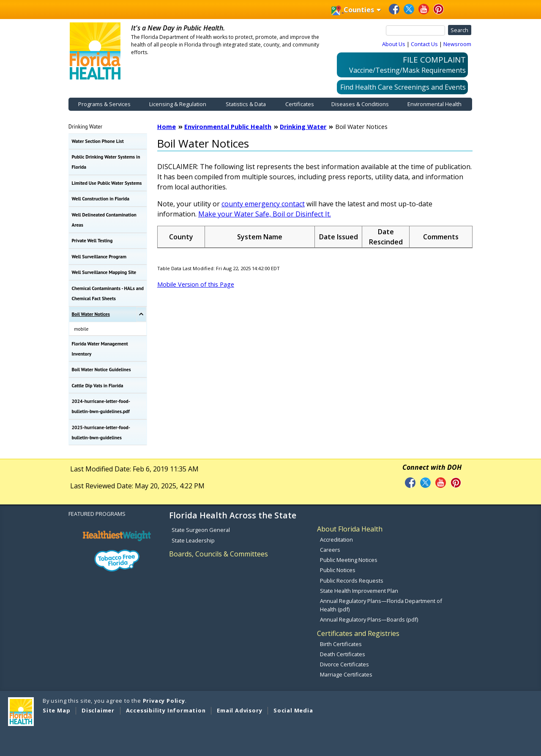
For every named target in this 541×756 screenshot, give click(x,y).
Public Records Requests (352, 581)
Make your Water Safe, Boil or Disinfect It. (265, 214)
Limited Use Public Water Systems (107, 183)
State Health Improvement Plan (359, 591)
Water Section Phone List (98, 141)
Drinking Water (85, 126)
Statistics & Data (246, 104)
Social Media (293, 710)
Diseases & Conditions (360, 104)
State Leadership (193, 540)
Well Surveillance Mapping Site (104, 272)
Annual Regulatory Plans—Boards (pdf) (369, 619)
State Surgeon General (201, 530)
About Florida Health (350, 529)
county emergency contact (263, 204)
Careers (330, 550)
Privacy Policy (164, 701)
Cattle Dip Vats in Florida (98, 385)
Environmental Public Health (228, 127)
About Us (394, 44)
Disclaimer (98, 710)
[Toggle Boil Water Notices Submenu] (141, 315)
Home (167, 127)
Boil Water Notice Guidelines (101, 369)
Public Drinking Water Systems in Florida (106, 162)
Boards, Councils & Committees (219, 554)
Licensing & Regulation (178, 104)
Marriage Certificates (346, 674)
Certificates (300, 104)
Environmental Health (434, 104)
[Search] (415, 30)
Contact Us (424, 44)
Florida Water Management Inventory (100, 349)
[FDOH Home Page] (95, 50)
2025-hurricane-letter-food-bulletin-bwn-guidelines (101, 432)
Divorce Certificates (344, 664)
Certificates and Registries (358, 633)
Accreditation (336, 540)
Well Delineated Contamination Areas (104, 220)
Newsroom (457, 44)
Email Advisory (239, 710)
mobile (81, 329)
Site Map (56, 710)
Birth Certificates (341, 644)
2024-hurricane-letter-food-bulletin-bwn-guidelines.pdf (101, 406)
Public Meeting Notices (349, 560)
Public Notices (338, 570)
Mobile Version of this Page (196, 284)
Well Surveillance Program (99, 256)
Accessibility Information (166, 710)
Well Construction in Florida (101, 199)
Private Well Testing (92, 240)
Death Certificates (343, 654)
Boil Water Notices (91, 314)
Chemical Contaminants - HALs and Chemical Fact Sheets (108, 293)
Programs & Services (104, 104)
